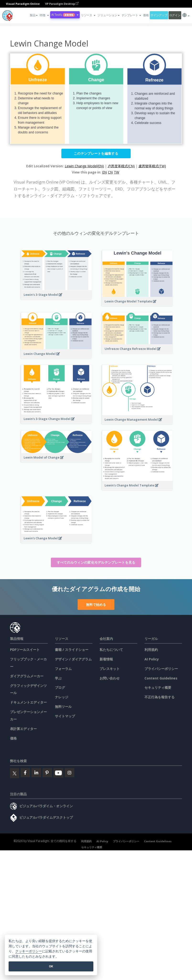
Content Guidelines (161, 678)
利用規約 (151, 650)
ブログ (60, 687)
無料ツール (63, 707)
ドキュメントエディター (28, 702)
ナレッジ (62, 697)
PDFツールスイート (25, 650)
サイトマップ (65, 716)
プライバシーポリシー (161, 669)
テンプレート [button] (131, 15)
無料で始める (96, 605)
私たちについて (111, 650)
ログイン (175, 15)
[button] (44, 15)
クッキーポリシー (29, 951)
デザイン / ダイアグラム (73, 659)
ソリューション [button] (108, 15)
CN (110, 172)
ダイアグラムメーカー (27, 676)
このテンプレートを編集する (96, 153)
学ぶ (58, 678)
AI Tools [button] (65, 15)
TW (117, 172)
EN (104, 172)
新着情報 (106, 659)
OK (51, 966)
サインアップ (159, 15)
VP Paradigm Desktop (62, 4)
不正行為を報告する (160, 697)
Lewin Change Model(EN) (84, 166)
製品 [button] (34, 15)
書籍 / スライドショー (72, 650)
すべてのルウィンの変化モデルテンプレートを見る (96, 562)
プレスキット (110, 669)
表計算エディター (23, 729)
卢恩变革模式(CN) (121, 166)
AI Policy (152, 659)
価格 (146, 15)
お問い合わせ (110, 678)
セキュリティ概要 (158, 687)
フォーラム (63, 669)
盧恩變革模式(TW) (152, 166)
